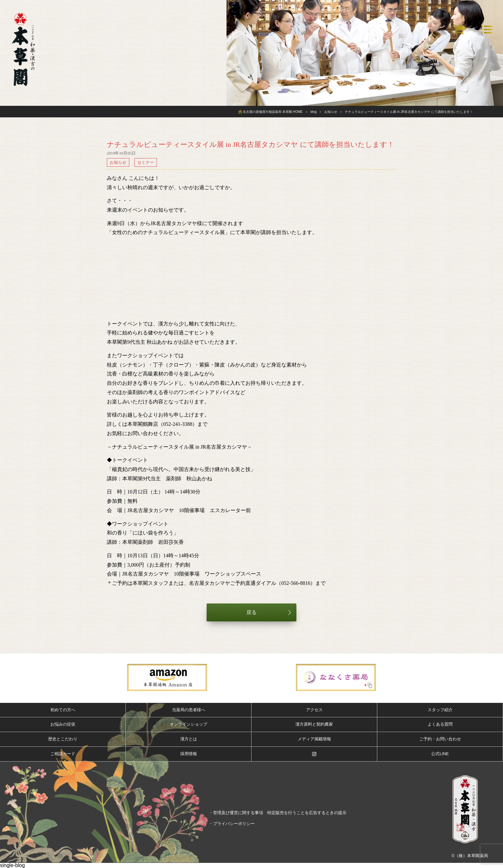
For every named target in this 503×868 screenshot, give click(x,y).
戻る (251, 612)
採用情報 (189, 754)
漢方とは (189, 739)
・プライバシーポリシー (232, 824)
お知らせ (118, 162)
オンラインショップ (188, 724)
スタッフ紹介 (440, 710)
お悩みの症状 (63, 724)
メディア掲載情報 (314, 739)
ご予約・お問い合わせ (440, 739)
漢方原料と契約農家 (314, 724)
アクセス (314, 710)
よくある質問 (440, 724)
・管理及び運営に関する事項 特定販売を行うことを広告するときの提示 (278, 813)
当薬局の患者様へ (189, 710)
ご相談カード (63, 754)
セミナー (146, 162)
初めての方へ (63, 710)
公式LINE (440, 754)
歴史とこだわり (63, 739)
